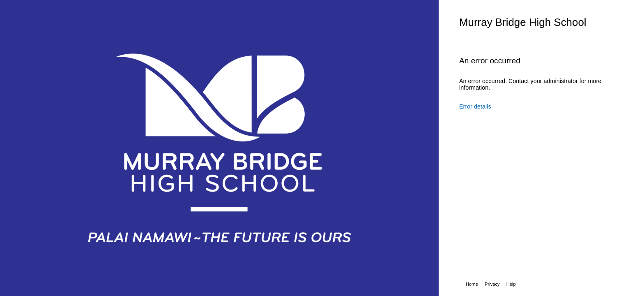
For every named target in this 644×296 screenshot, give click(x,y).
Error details (475, 106)
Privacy (492, 284)
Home (472, 284)
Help (511, 284)
